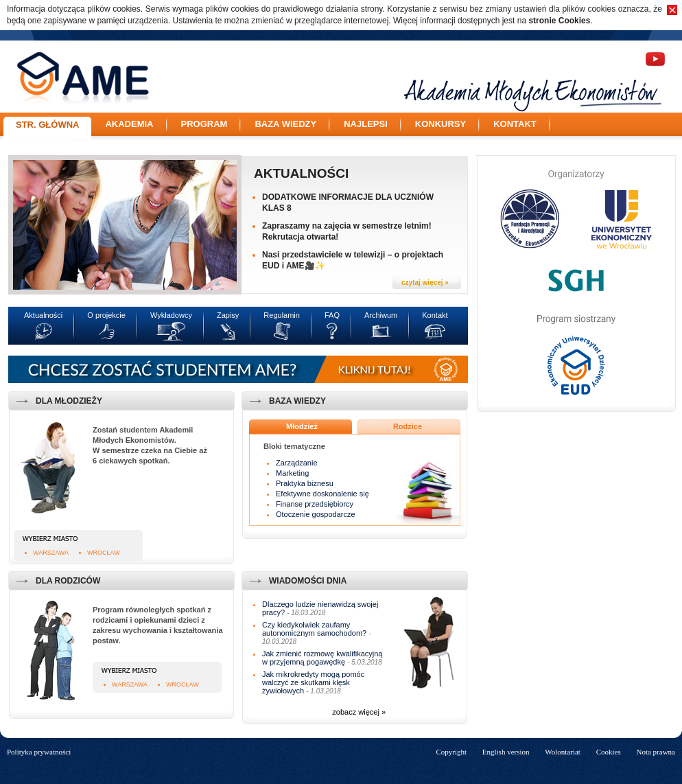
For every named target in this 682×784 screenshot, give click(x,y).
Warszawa (51, 553)
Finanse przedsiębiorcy (315, 504)
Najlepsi (366, 124)
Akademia (129, 124)
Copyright (451, 752)
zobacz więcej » (359, 712)
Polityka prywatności (39, 752)
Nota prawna (656, 752)
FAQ (332, 315)
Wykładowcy (171, 315)
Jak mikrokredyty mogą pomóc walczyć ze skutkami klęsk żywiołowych (313, 682)
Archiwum (381, 315)
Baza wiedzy (285, 124)
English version (506, 752)
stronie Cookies (559, 21)
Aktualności (301, 173)
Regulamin (282, 315)
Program (204, 124)
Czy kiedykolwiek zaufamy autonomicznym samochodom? (314, 629)
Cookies (609, 752)
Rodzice (408, 426)
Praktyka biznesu (305, 483)
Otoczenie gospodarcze (316, 514)
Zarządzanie (297, 463)
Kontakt (515, 124)
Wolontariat (563, 752)
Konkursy (440, 124)
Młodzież (302, 426)
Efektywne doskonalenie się (322, 494)
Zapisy (228, 315)
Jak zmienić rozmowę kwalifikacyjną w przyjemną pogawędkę (322, 658)
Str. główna (47, 125)
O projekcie (106, 315)
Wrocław (104, 553)
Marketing (292, 473)
